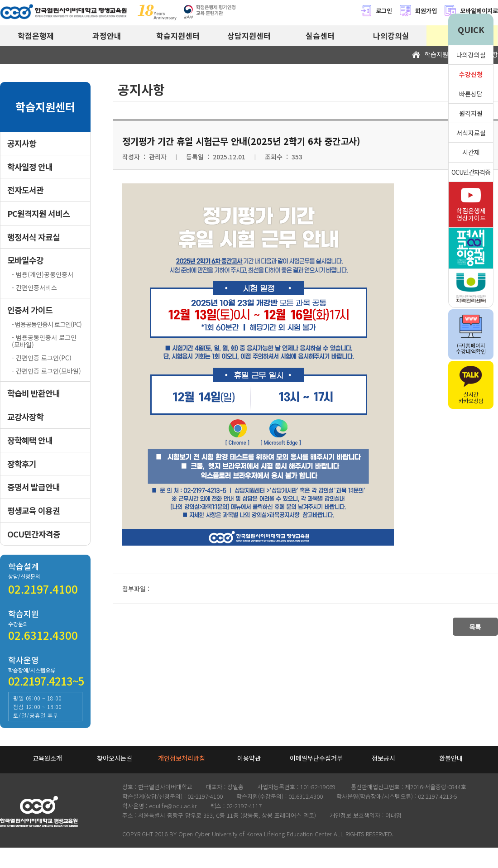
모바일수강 (25, 260)
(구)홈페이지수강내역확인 (471, 335)
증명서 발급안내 (34, 487)
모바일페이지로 (479, 11)
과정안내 (107, 36)
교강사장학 (25, 417)
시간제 (471, 152)
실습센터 (320, 36)
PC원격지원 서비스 (38, 213)
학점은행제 (36, 36)
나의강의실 (391, 36)
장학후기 (22, 464)
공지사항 (22, 143)
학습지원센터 (178, 36)
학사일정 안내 (30, 167)
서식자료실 (471, 133)
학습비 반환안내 (34, 393)
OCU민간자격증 (34, 534)
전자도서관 (25, 190)
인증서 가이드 (30, 310)
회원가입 (418, 11)
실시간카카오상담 (471, 385)
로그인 (376, 11)
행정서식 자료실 (34, 237)
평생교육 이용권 (34, 511)
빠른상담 (471, 94)
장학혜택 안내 (30, 440)
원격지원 (471, 113)
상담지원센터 (249, 36)
